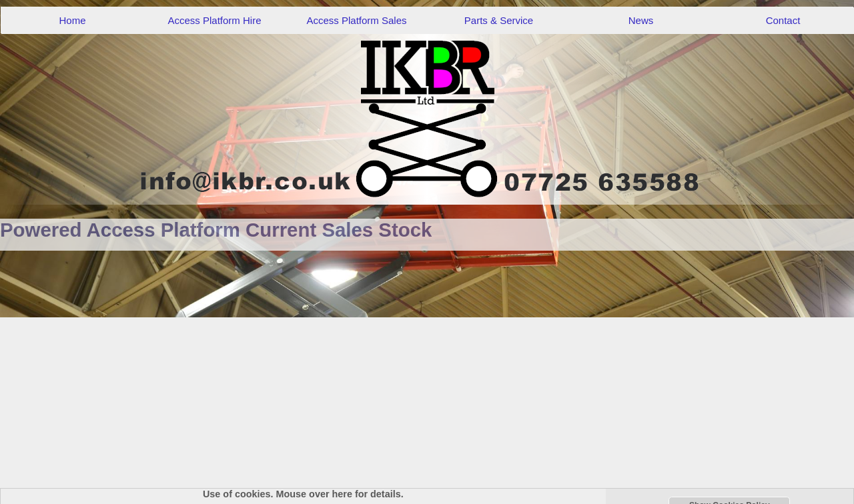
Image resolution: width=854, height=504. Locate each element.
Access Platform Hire (214, 20)
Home (72, 20)
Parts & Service (499, 20)
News (641, 20)
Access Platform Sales (356, 20)
